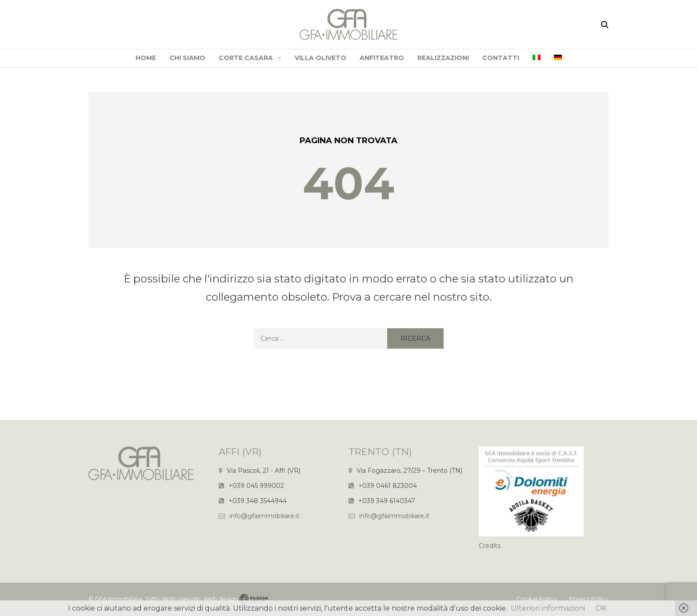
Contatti (501, 58)
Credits (490, 546)
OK (601, 608)
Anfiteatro (382, 58)
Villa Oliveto (320, 58)
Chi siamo (187, 58)
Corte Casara (246, 58)
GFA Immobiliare (119, 599)
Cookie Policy (537, 599)
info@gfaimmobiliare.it (264, 516)
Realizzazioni (443, 58)
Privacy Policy (589, 599)
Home (146, 58)
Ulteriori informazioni (548, 608)
